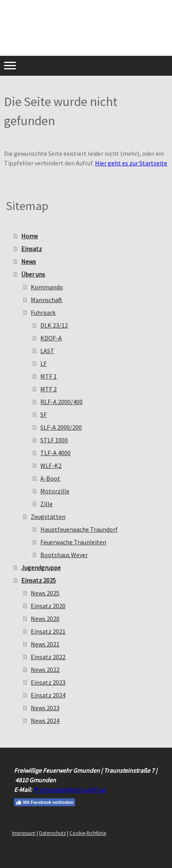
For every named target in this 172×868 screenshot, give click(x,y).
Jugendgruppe (41, 568)
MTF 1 (48, 376)
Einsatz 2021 (48, 631)
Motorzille (55, 491)
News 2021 (45, 644)
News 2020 (45, 619)
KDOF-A (51, 338)
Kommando (47, 287)
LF (43, 363)
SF (43, 414)
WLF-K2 (51, 465)
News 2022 (45, 670)
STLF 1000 (54, 440)
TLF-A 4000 (55, 453)
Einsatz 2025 (39, 580)
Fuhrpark (43, 312)
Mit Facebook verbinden (44, 802)
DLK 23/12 (54, 325)
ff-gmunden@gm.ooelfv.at (70, 789)
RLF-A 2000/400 (61, 402)
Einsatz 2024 (48, 695)
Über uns (33, 274)
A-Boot (50, 478)
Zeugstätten (48, 516)
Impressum (24, 833)
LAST (47, 351)
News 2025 (45, 593)
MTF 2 (48, 389)
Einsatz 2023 (48, 682)
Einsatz (32, 249)
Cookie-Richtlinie (88, 833)
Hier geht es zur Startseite (131, 163)
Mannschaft (46, 300)
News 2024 (45, 721)
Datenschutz (52, 833)
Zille (46, 504)
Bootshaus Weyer (64, 555)
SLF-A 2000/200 (61, 427)
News (29, 261)
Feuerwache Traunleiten (73, 542)
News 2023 (45, 708)
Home (30, 236)
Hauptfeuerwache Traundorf (79, 529)
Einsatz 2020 (48, 606)
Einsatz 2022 (48, 657)
